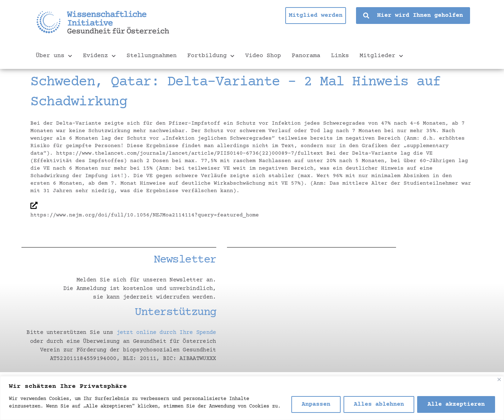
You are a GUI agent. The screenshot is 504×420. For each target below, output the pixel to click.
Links (340, 56)
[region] (252, 398)
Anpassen (316, 404)
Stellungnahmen (152, 56)
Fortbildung (211, 56)
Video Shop (263, 56)
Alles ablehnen (379, 404)
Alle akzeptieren (456, 404)
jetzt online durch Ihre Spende (166, 332)
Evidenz (99, 56)
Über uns (54, 56)
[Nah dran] (499, 379)
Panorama (306, 56)
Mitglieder (381, 56)
